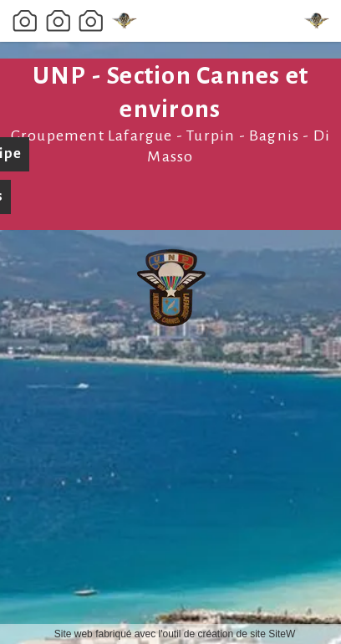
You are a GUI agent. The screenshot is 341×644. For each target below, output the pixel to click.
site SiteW (272, 634)
